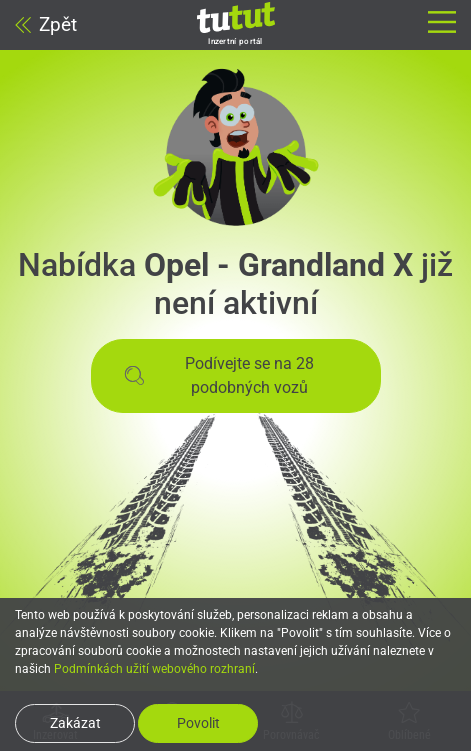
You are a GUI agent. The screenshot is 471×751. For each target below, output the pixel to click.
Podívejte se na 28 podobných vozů (219, 375)
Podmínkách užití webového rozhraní (154, 669)
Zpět (46, 24)
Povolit (198, 723)
